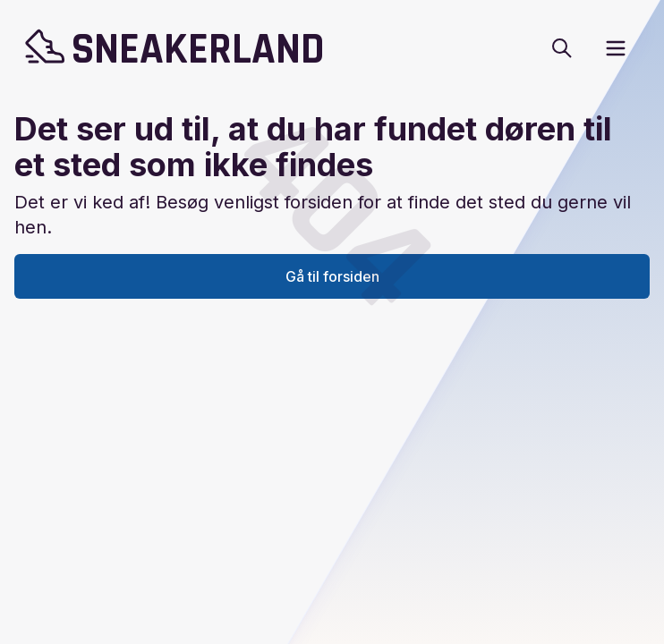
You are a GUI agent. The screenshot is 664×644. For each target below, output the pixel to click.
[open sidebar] (616, 48)
